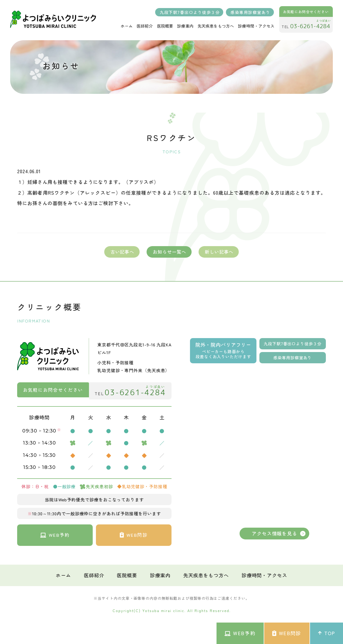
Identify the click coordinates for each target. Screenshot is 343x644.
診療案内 (160, 574)
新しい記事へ (219, 252)
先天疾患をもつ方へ (206, 574)
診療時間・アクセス (264, 574)
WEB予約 (240, 633)
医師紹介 (94, 574)
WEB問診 (287, 633)
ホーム (63, 574)
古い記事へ (122, 252)
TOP (327, 633)
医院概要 (127, 574)
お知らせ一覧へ (169, 252)
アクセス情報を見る (274, 533)
